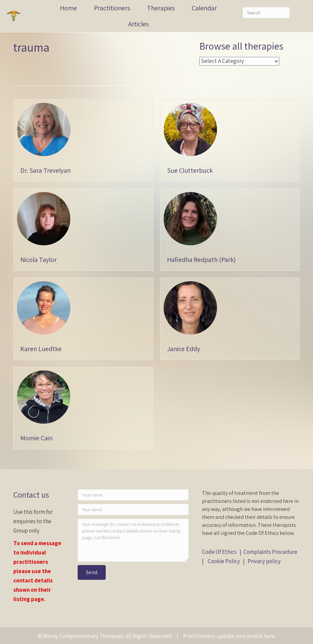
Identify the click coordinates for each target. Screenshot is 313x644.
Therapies (161, 8)
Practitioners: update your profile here (229, 636)
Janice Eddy (183, 349)
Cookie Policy (224, 561)
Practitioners (112, 8)
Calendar (204, 8)
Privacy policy (264, 561)
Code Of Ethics (219, 552)
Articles (138, 24)
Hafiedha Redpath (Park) (201, 260)
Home (68, 8)
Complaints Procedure (270, 552)
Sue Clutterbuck (190, 170)
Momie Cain (36, 438)
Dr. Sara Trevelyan (45, 170)
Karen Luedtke (41, 349)
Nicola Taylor (38, 260)
